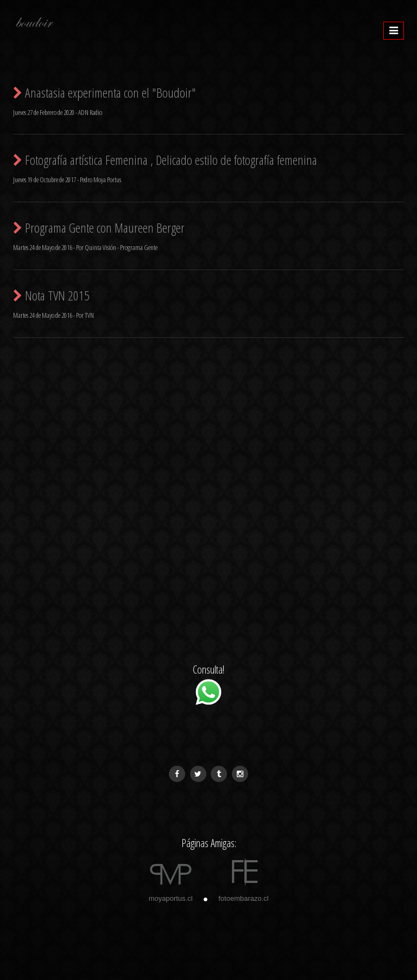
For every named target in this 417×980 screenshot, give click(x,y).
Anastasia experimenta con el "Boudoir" (105, 92)
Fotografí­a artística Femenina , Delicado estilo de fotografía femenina (165, 160)
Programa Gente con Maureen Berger (99, 228)
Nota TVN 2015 (51, 295)
